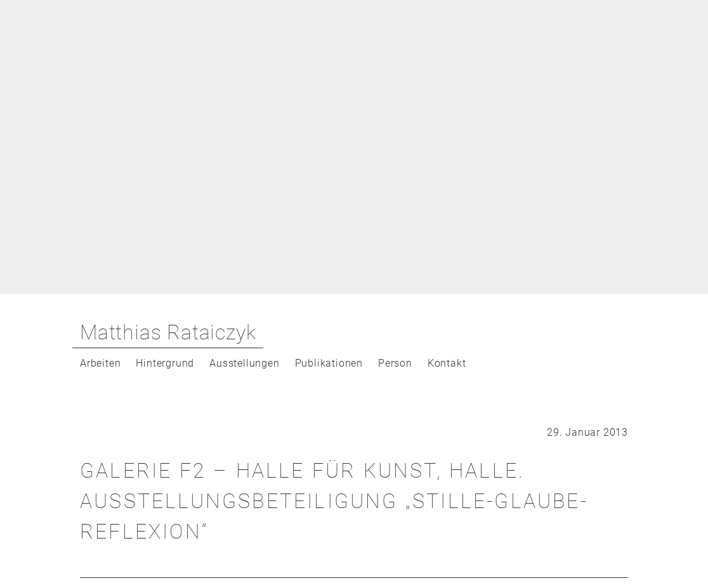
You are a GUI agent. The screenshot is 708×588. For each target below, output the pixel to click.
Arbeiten (100, 363)
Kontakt (447, 363)
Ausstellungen (244, 363)
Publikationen (329, 363)
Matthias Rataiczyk (168, 332)
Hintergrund (165, 363)
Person (395, 363)
